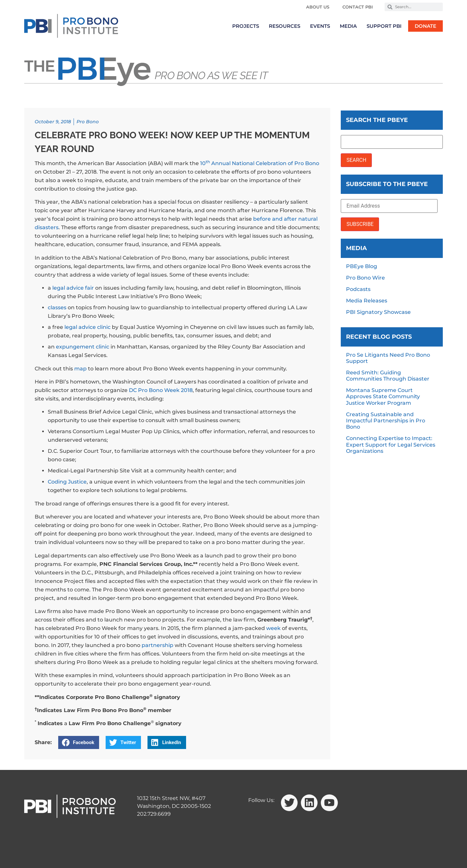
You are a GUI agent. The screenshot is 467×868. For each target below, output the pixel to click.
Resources (285, 26)
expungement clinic (83, 347)
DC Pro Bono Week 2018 (161, 390)
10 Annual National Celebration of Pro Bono (260, 163)
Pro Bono (88, 122)
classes (57, 307)
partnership (157, 645)
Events (320, 26)
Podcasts (358, 289)
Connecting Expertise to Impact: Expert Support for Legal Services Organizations (391, 444)
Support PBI (384, 26)
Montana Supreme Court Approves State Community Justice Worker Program (383, 396)
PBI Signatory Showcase (378, 312)
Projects (246, 26)
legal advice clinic (87, 327)
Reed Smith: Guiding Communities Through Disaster (388, 376)
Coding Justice (67, 482)
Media (348, 26)
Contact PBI (358, 7)
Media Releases (367, 301)
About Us (318, 7)
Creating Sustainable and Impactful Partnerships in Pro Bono (386, 421)
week (273, 628)
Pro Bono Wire (365, 278)
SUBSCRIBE (360, 224)
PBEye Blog (362, 266)
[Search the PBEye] (392, 142)
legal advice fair (73, 288)
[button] (79, 742)
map (80, 369)
